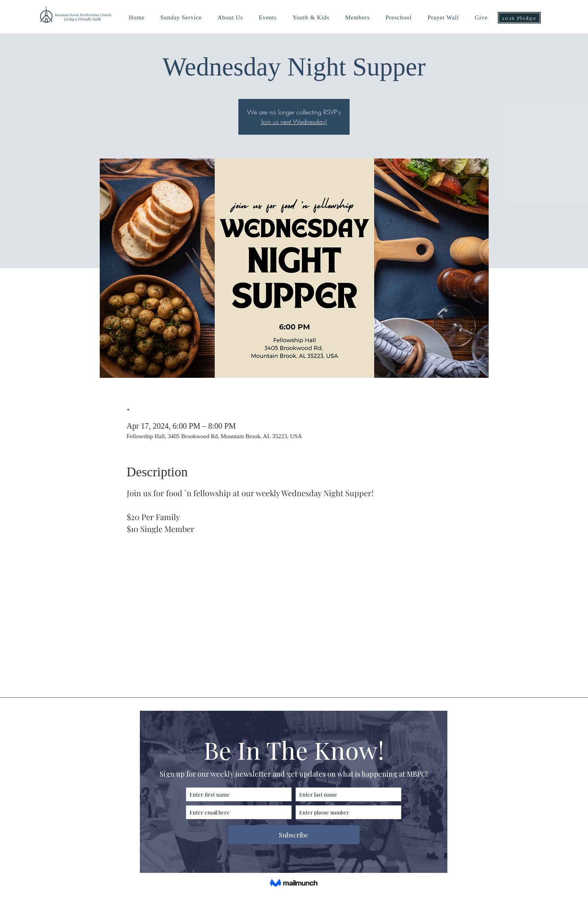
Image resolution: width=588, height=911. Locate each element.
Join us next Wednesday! (294, 122)
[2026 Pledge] (519, 18)
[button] (311, 18)
